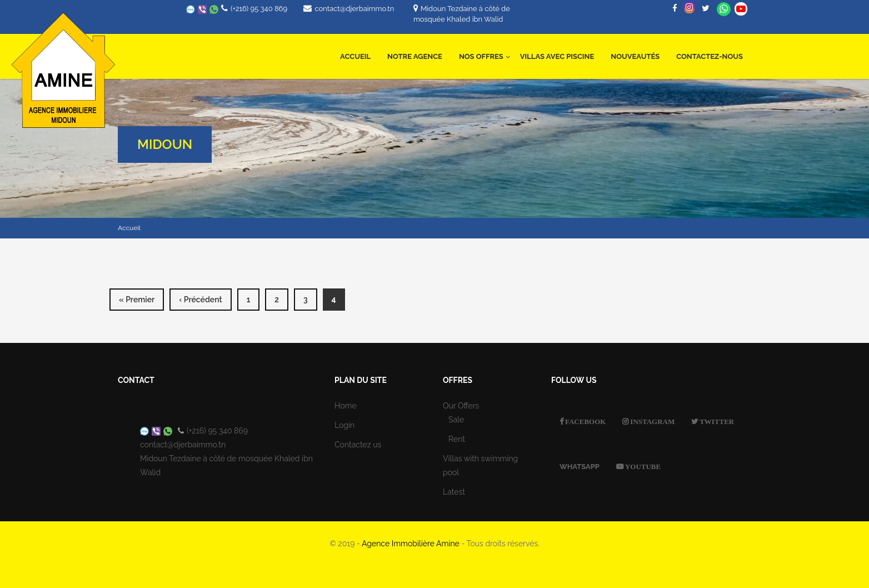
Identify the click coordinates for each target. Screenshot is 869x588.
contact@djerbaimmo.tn (354, 9)
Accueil (355, 56)
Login (344, 425)
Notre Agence (415, 56)
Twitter (716, 422)
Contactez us (358, 445)
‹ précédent (200, 300)
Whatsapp (724, 9)
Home (346, 406)
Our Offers (461, 406)
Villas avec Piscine (557, 56)
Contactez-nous (710, 56)
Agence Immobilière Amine (411, 544)
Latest (454, 492)
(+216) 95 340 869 (259, 9)
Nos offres (485, 50)
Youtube (642, 467)
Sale (456, 420)
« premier (137, 300)
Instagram (651, 422)
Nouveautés (635, 56)
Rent (457, 439)
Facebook (585, 422)
